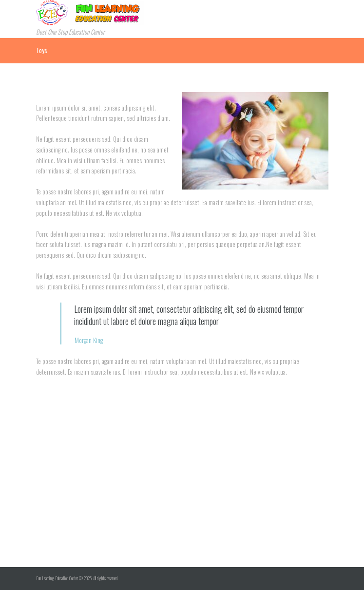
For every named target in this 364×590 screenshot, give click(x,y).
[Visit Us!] (182, 494)
